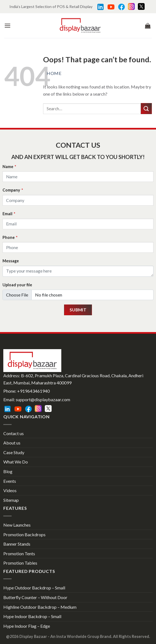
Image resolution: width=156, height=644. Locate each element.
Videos (10, 490)
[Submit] (146, 108)
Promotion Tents (19, 553)
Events (10, 481)
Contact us (14, 433)
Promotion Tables (20, 563)
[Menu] (7, 25)
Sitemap (11, 500)
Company (13, 190)
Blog (8, 471)
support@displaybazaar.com (43, 399)
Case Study (14, 452)
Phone (10, 237)
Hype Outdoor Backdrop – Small (34, 588)
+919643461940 (33, 391)
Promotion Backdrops (24, 534)
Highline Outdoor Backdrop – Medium (40, 607)
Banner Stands (17, 544)
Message (11, 261)
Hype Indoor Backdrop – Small (32, 616)
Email (9, 214)
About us (12, 443)
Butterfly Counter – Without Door (35, 597)
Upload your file (17, 285)
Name (9, 167)
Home (54, 73)
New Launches (17, 525)
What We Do (16, 462)
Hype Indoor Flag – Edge (27, 626)
